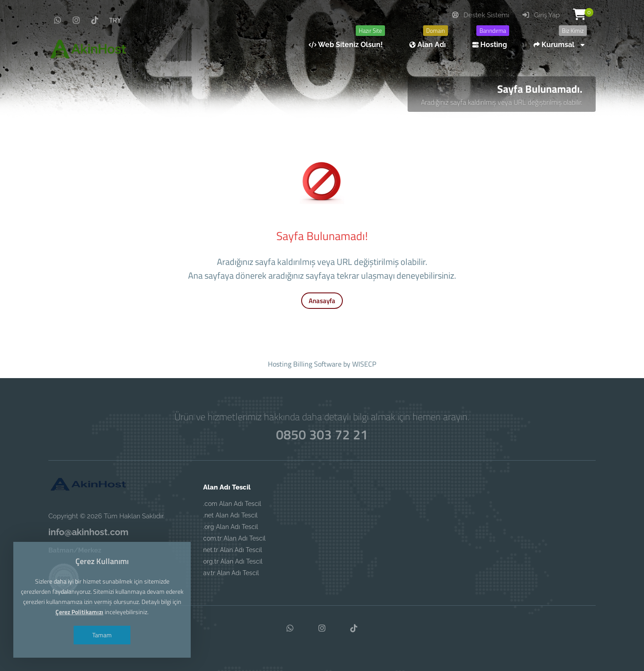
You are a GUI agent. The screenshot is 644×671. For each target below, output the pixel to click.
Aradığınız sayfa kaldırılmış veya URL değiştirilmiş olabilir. (502, 102)
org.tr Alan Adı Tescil (233, 561)
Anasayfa (322, 301)
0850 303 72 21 (322, 434)
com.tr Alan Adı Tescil (234, 538)
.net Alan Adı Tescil (230, 515)
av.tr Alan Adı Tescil (231, 573)
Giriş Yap (541, 15)
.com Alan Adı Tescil (232, 504)
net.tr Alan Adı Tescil (233, 550)
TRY (115, 20)
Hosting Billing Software (305, 364)
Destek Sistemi (481, 15)
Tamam (102, 635)
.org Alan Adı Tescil (231, 527)
